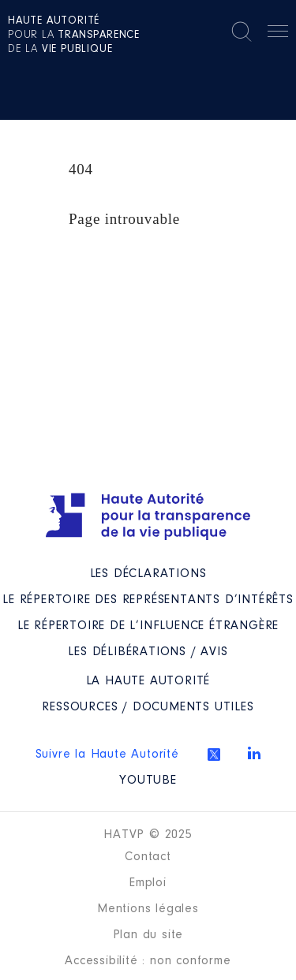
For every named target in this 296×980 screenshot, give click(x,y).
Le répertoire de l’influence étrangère (148, 626)
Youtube (148, 781)
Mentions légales (148, 909)
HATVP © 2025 (148, 835)
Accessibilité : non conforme (148, 961)
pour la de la (74, 35)
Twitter (214, 755)
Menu (278, 34)
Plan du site (148, 935)
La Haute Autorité (148, 681)
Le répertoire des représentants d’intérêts (148, 600)
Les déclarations (148, 574)
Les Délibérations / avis (148, 652)
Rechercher (242, 32)
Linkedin (254, 753)
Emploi (148, 883)
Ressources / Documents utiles (148, 707)
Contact (148, 857)
